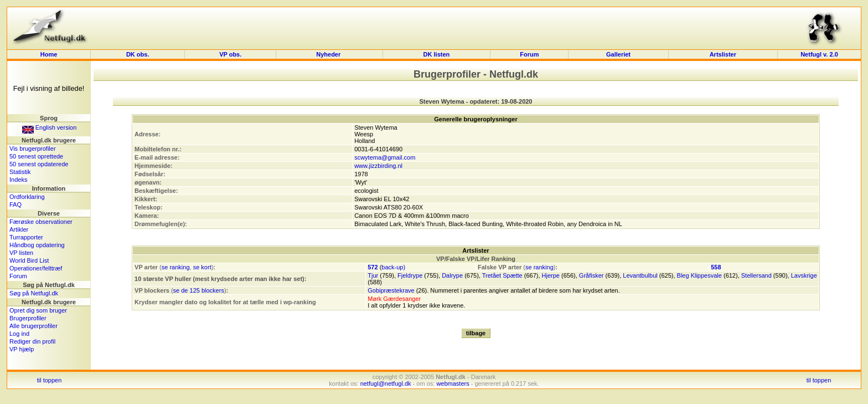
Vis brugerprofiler (33, 149)
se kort (202, 267)
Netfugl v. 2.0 (819, 54)
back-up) (393, 267)
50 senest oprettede (36, 156)
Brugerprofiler (28, 318)
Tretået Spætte (502, 275)
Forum (529, 54)
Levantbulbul (640, 275)
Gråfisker (591, 275)
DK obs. (138, 54)
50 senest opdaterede (39, 164)
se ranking (176, 267)
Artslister (723, 54)
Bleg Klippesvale (699, 275)
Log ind (19, 334)
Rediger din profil (32, 341)
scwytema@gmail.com (385, 157)
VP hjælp (22, 349)
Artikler (19, 229)
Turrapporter (26, 237)
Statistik (20, 172)
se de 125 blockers (199, 290)
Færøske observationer (41, 222)
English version (50, 127)
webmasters (453, 383)
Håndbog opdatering (37, 245)
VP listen (21, 253)
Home (49, 54)
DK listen (437, 54)
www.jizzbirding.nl (378, 166)
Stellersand (756, 275)
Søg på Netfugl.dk (34, 293)
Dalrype (452, 275)
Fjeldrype (410, 275)
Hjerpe (551, 275)
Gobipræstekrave (391, 290)
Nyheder (329, 54)
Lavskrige (804, 275)
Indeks (18, 180)
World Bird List (29, 260)
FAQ (15, 204)
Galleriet (618, 54)
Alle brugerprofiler (33, 326)
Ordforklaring (27, 197)
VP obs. (230, 54)
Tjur (373, 275)
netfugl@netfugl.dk (386, 383)
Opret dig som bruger (38, 310)
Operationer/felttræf (36, 268)
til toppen (50, 380)
